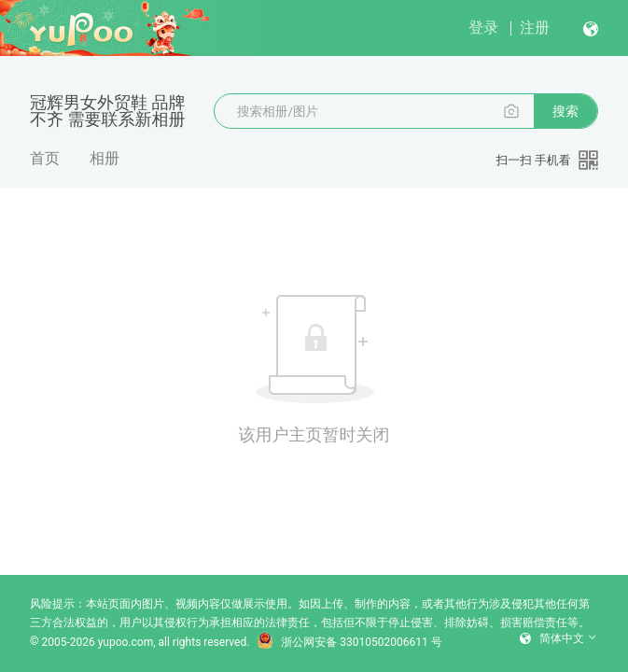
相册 (105, 158)
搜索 (565, 111)
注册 (535, 28)
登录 (483, 28)
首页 (45, 158)
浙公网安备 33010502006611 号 (349, 642)
